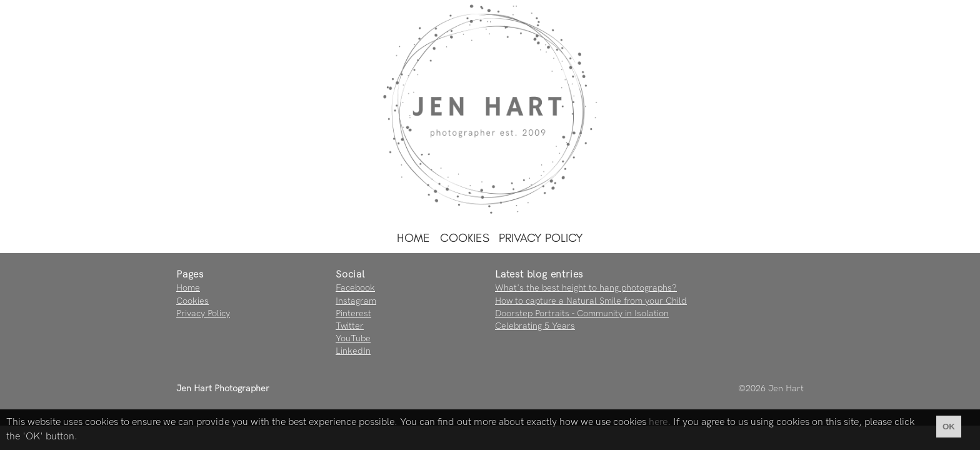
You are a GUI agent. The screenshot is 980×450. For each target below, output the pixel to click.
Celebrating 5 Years (535, 326)
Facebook (355, 288)
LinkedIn (353, 351)
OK (949, 427)
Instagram (356, 301)
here (658, 422)
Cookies (465, 238)
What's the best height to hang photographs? (586, 288)
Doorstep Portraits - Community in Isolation (582, 313)
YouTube (353, 338)
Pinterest (353, 313)
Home (413, 238)
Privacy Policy (541, 238)
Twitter (350, 326)
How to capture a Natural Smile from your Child (591, 301)
